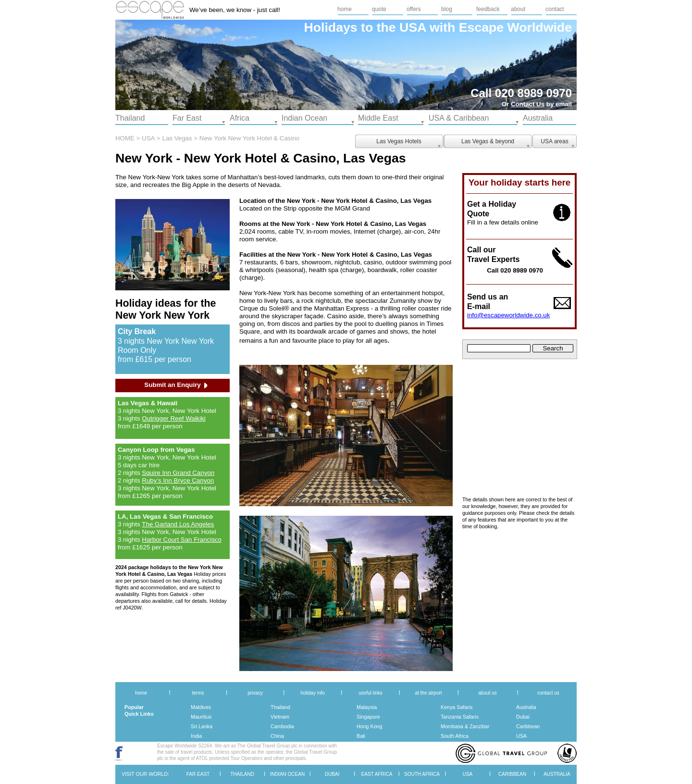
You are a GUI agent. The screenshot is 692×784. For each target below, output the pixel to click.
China (277, 736)
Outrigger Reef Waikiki (174, 418)
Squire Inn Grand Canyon (178, 473)
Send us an (488, 297)
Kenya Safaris (457, 707)
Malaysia (367, 707)
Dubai (523, 717)
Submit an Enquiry (172, 385)
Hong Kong (369, 726)
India (196, 736)
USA (521, 736)
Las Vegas (177, 138)
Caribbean (528, 726)
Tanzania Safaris (460, 717)
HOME (125, 138)
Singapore (368, 717)
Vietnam (280, 717)
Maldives (201, 707)
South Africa (455, 736)
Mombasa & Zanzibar (465, 726)
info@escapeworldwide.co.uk (508, 315)
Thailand (280, 707)
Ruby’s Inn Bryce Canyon (178, 480)
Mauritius (201, 717)
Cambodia (282, 726)
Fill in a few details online (503, 222)
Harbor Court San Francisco (182, 540)
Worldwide (540, 27)
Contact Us (528, 104)
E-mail (479, 306)
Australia (526, 707)
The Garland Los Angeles (178, 524)
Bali (361, 736)
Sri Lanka (202, 726)
